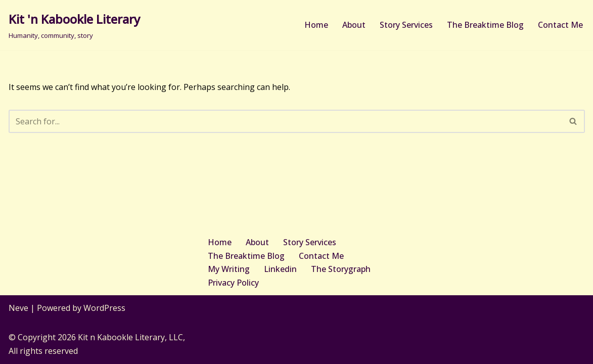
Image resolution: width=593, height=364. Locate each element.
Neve (18, 308)
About (354, 25)
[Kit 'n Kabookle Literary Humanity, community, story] (74, 25)
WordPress (104, 308)
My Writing (229, 269)
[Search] (285, 121)
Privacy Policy (233, 283)
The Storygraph (341, 269)
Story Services (406, 25)
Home (316, 25)
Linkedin (280, 269)
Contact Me (560, 25)
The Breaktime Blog (485, 25)
